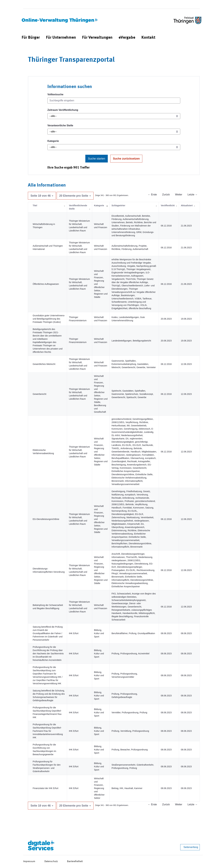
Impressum (29, 861)
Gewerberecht (39, 394)
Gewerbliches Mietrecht (44, 364)
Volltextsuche (55, 94)
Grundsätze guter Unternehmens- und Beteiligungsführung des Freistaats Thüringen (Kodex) (49, 319)
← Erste (152, 195)
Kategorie (53, 141)
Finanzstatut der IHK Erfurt (46, 788)
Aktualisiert (187, 205)
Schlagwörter (118, 205)
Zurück (166, 195)
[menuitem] (31, 38)
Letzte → (192, 195)
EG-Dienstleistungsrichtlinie (46, 519)
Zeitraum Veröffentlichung (63, 110)
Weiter (179, 195)
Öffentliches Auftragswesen (46, 284)
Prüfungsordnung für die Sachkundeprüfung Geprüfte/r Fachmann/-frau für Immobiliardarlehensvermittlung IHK (48, 731)
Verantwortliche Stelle (60, 125)
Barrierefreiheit (75, 861)
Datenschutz (51, 861)
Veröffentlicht (168, 205)
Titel (35, 205)
